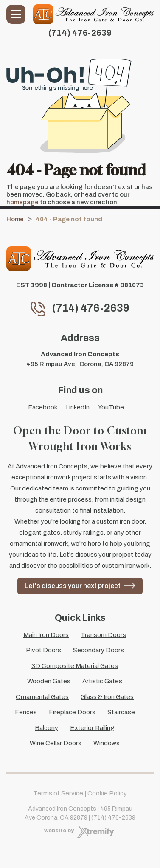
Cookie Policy (107, 793)
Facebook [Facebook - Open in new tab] (43, 407)
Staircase (121, 712)
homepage (22, 202)
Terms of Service (58, 793)
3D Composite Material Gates (75, 666)
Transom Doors (103, 635)
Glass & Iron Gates (107, 697)
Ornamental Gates (42, 697)
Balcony (46, 728)
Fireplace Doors (72, 712)
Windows (107, 743)
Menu (16, 14)
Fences (26, 712)
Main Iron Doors (46, 635)
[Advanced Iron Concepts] (93, 14)
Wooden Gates (49, 681)
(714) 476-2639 (80, 33)
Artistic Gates (102, 681)
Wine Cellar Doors (56, 743)
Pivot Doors (44, 650)
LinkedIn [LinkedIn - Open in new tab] (78, 407)
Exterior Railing (92, 728)
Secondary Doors (98, 650)
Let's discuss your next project (73, 586)
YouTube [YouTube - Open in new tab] (111, 407)
